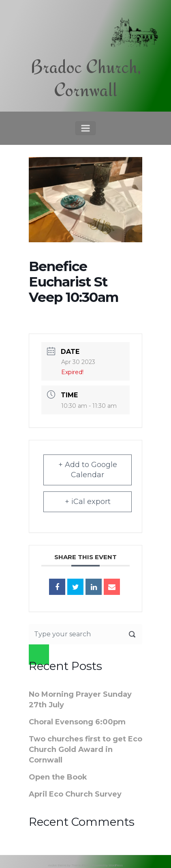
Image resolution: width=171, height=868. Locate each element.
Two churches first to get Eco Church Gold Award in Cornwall (85, 750)
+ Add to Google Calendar (88, 470)
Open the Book (58, 777)
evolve (52, 865)
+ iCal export (88, 502)
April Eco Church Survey (75, 794)
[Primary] (85, 128)
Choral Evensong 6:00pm (77, 722)
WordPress (116, 865)
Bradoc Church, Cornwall (86, 78)
